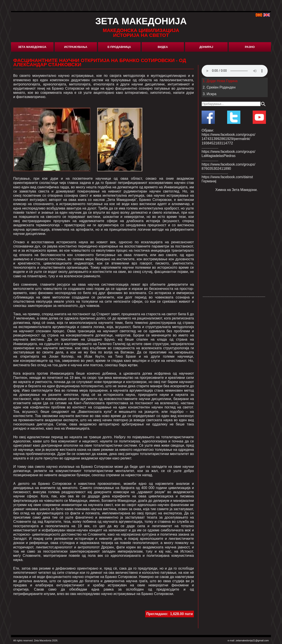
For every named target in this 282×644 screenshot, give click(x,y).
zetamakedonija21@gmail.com (252, 640)
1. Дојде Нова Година (220, 81)
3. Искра (210, 94)
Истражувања (76, 47)
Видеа (163, 47)
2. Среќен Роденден (219, 87)
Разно (250, 47)
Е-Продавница (119, 47)
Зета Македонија (32, 47)
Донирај (206, 47)
